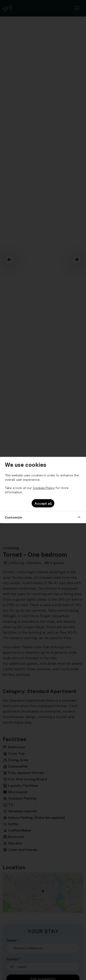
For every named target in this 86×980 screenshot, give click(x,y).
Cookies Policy (44, 488)
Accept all (43, 503)
